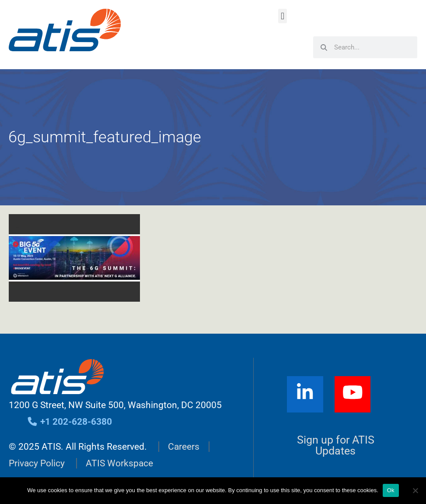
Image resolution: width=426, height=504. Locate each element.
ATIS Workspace (119, 463)
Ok (391, 490)
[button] (282, 16)
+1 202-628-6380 (69, 422)
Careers (184, 447)
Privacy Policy (37, 463)
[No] (415, 490)
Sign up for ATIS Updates (336, 445)
